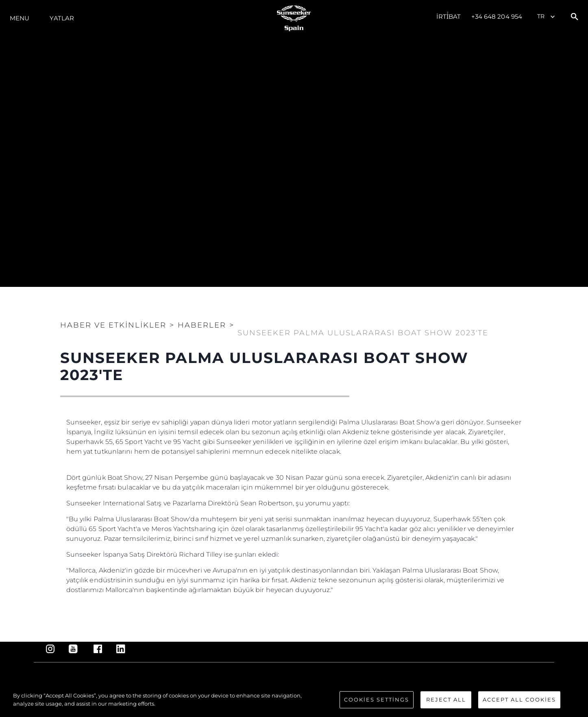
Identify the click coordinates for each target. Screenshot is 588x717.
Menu (20, 18)
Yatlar (62, 18)
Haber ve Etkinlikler (113, 325)
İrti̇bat (449, 16)
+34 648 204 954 (497, 16)
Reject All (446, 705)
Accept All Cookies (519, 705)
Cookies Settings (377, 705)
